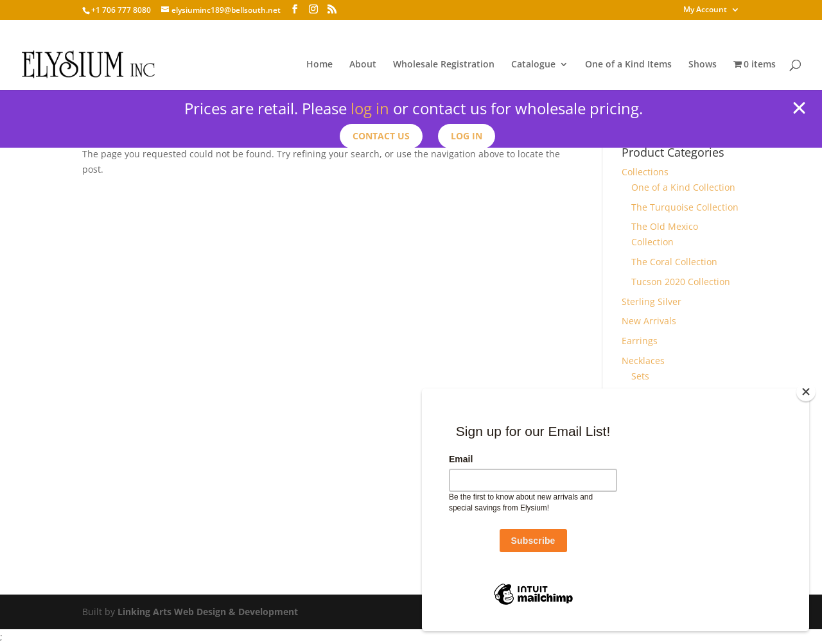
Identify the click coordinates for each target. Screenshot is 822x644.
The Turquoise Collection (685, 207)
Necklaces (643, 361)
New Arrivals (649, 321)
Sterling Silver (651, 301)
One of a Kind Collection (683, 187)
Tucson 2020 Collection (681, 282)
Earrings (640, 341)
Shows (703, 65)
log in (370, 108)
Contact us (381, 136)
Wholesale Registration (444, 65)
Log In (467, 136)
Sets (640, 376)
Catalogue (533, 65)
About (363, 65)
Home (319, 65)
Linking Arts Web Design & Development (208, 612)
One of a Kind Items (628, 65)
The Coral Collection (674, 262)
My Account (705, 10)
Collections (645, 172)
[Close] (806, 392)
